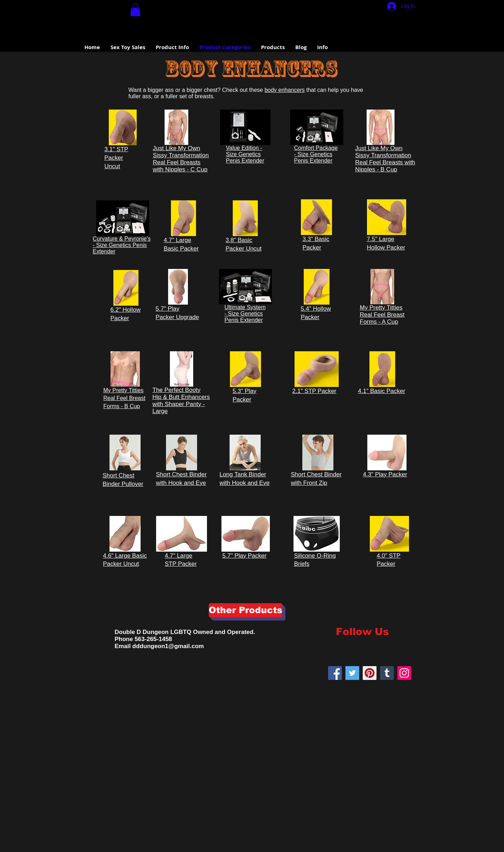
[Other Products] (245, 610)
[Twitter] (352, 673)
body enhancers (285, 90)
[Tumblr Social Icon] (387, 673)
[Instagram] (404, 673)
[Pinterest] (370, 673)
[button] (135, 10)
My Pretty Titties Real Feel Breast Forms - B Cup (124, 398)
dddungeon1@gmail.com (168, 646)
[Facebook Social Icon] (335, 673)
